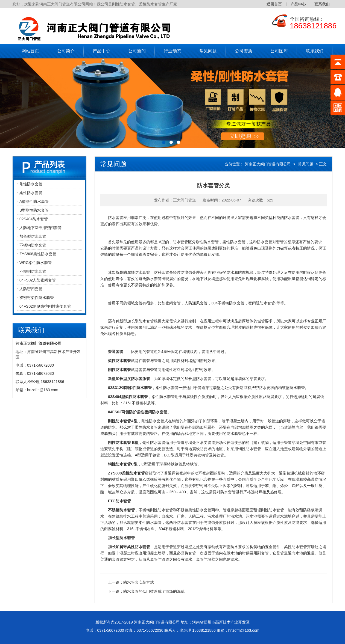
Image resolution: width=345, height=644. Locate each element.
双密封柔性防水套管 (37, 298)
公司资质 (244, 51)
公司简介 (66, 51)
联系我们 (322, 4)
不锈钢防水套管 (33, 245)
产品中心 (298, 4)
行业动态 (172, 51)
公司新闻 (137, 51)
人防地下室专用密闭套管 (40, 228)
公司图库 (279, 51)
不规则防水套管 (33, 271)
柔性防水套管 (31, 193)
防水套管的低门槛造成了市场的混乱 (154, 591)
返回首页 (274, 4)
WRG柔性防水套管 (36, 263)
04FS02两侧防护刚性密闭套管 (45, 306)
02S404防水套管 (34, 219)
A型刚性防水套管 (34, 201)
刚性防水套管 (31, 184)
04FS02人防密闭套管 (38, 280)
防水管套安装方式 (139, 582)
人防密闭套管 (31, 289)
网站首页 (30, 51)
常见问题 (208, 51)
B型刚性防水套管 (34, 210)
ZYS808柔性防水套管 (38, 254)
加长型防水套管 (33, 236)
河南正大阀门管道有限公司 (268, 164)
